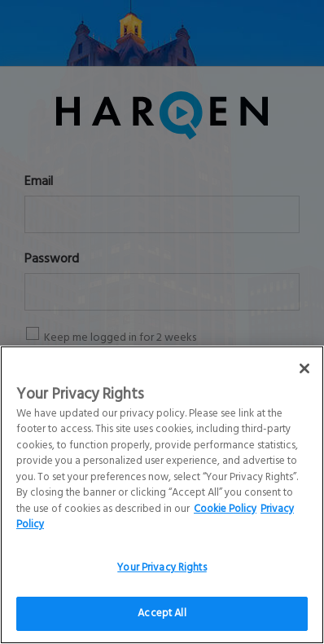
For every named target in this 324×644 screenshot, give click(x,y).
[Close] (304, 382)
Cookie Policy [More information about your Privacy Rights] (225, 523)
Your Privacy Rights (162, 582)
